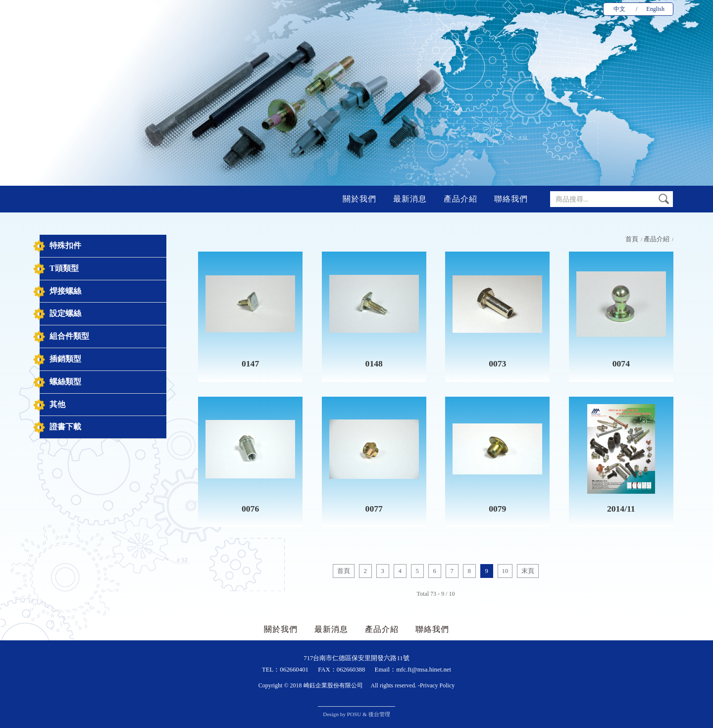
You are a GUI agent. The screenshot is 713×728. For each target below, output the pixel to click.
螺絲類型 (65, 382)
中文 (619, 9)
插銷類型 (65, 359)
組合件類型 (69, 336)
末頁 (528, 571)
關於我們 (359, 199)
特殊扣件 (65, 245)
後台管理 (379, 714)
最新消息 (410, 199)
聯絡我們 (511, 199)
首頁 (632, 239)
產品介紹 (460, 199)
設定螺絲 (65, 313)
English (655, 9)
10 (505, 571)
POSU (354, 714)
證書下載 (65, 427)
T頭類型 (64, 268)
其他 (57, 404)
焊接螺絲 (65, 291)
